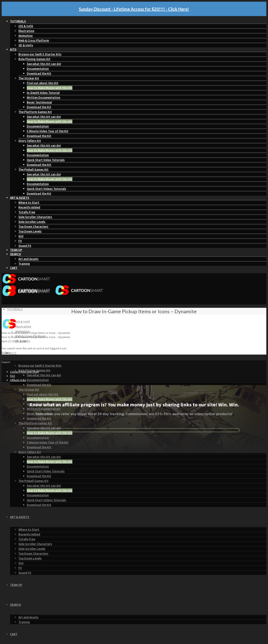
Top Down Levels (30, 231)
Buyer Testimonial (39, 102)
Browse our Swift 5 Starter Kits (40, 54)
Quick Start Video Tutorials (46, 160)
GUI (21, 236)
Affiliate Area (18, 380)
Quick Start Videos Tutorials (46, 189)
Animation (26, 36)
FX (20, 241)
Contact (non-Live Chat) (24, 372)
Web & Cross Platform (34, 40)
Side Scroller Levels (32, 222)
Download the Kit (39, 73)
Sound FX (25, 246)
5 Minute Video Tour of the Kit (48, 131)
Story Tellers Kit (30, 141)
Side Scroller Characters (35, 217)
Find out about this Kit (43, 83)
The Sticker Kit (29, 78)
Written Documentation (44, 97)
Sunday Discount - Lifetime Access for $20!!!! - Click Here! (134, 9)
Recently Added (29, 207)
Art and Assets (28, 259)
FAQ (13, 376)
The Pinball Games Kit (33, 169)
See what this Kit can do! (44, 64)
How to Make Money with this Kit (50, 88)
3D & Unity (26, 45)
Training (24, 264)
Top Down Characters (33, 226)
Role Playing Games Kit (34, 59)
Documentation (38, 69)
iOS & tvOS (26, 26)
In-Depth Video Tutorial (43, 93)
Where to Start (29, 202)
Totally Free (27, 212)
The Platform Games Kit (35, 112)
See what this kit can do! (44, 117)
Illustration (26, 31)
